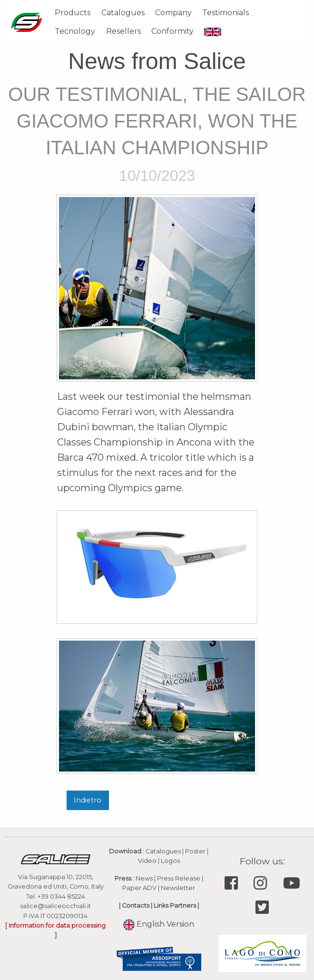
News (144, 878)
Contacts (136, 906)
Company (173, 13)
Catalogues (123, 13)
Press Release (179, 878)
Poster (195, 851)
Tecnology (75, 31)
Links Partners (175, 906)
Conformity (172, 31)
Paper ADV (139, 888)
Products (73, 13)
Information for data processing (57, 926)
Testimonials (226, 13)
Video (147, 861)
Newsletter (178, 888)
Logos (170, 861)
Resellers (123, 31)
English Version (159, 924)
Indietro (88, 800)
